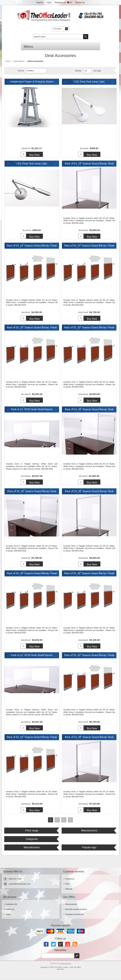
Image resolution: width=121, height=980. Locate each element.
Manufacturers (89, 831)
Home (8, 61)
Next (70, 820)
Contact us (70, 879)
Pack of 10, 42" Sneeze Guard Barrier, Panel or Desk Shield (89, 656)
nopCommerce (65, 964)
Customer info (11, 905)
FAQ (67, 884)
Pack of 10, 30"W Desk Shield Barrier (32, 410)
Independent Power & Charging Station (32, 82)
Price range (32, 831)
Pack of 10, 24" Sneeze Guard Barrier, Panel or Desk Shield (32, 246)
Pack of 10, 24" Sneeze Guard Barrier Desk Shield (89, 165)
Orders (8, 915)
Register (40, 3)
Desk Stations (19, 61)
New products (71, 905)
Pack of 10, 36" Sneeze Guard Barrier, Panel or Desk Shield (32, 574)
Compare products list (74, 915)
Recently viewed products (76, 910)
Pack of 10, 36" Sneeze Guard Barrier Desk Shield (89, 410)
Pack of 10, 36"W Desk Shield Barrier (32, 656)
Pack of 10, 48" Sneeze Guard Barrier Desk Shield (89, 738)
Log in (49, 3)
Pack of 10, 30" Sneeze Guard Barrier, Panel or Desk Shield (32, 329)
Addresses (10, 910)
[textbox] (58, 37)
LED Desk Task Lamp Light (89, 82)
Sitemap (69, 889)
